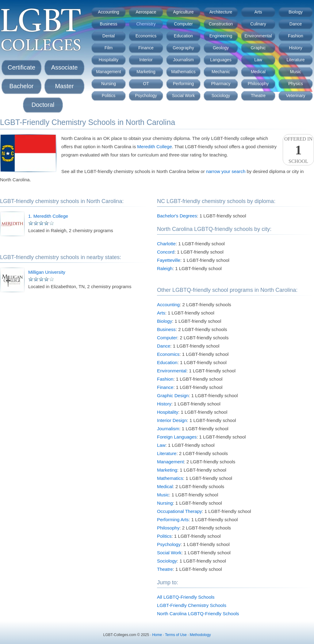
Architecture (221, 12)
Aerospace (146, 12)
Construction (221, 24)
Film (109, 48)
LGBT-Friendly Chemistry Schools (192, 605)
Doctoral (43, 105)
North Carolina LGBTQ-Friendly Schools (198, 614)
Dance (296, 24)
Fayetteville (169, 260)
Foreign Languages (177, 437)
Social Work (183, 96)
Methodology (200, 635)
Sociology (221, 96)
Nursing (109, 84)
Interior (146, 60)
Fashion (296, 36)
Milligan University (47, 272)
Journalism (183, 60)
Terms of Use (176, 635)
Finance (146, 48)
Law (258, 60)
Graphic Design (173, 395)
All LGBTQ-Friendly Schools (186, 597)
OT (146, 84)
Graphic (258, 48)
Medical (258, 72)
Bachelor (22, 86)
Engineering (221, 36)
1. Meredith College (48, 216)
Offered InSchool (298, 150)
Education (183, 36)
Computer (183, 24)
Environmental (258, 36)
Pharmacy (221, 84)
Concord (166, 252)
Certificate (21, 67)
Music (296, 72)
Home (157, 635)
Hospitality (109, 60)
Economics (146, 36)
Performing (183, 84)
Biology (296, 12)
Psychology (146, 96)
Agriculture (184, 12)
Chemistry (146, 24)
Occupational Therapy (179, 511)
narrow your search (226, 171)
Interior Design (172, 420)
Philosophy (258, 84)
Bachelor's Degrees (177, 216)
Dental (109, 36)
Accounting (108, 12)
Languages (221, 60)
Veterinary (295, 96)
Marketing (146, 72)
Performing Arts (173, 520)
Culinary (258, 24)
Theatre (258, 96)
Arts (258, 12)
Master (64, 86)
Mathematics (183, 72)
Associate (65, 67)
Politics (109, 96)
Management (109, 72)
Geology (221, 48)
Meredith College (154, 147)
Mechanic (221, 72)
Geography (183, 48)
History (296, 48)
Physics (296, 84)
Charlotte (166, 244)
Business (109, 24)
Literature (295, 60)
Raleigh (165, 268)
